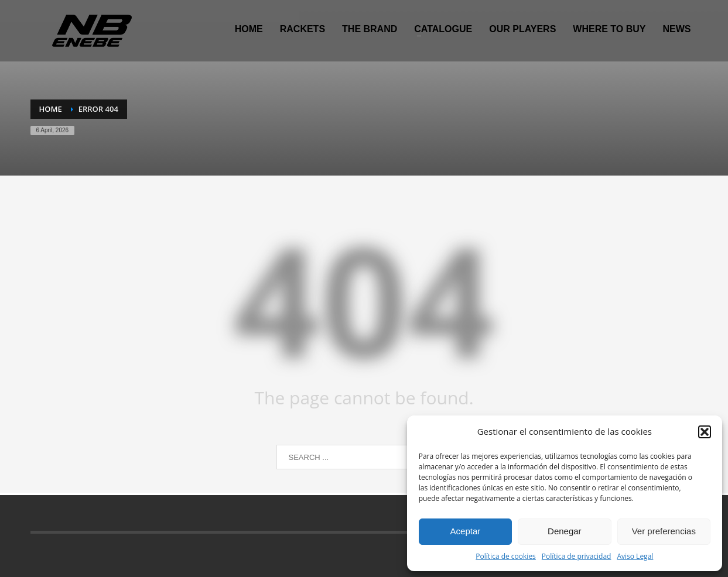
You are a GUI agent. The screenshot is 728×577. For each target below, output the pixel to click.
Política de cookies (506, 556)
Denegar (565, 531)
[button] (705, 432)
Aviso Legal (635, 556)
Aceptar (466, 531)
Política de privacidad (577, 556)
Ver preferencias (664, 531)
